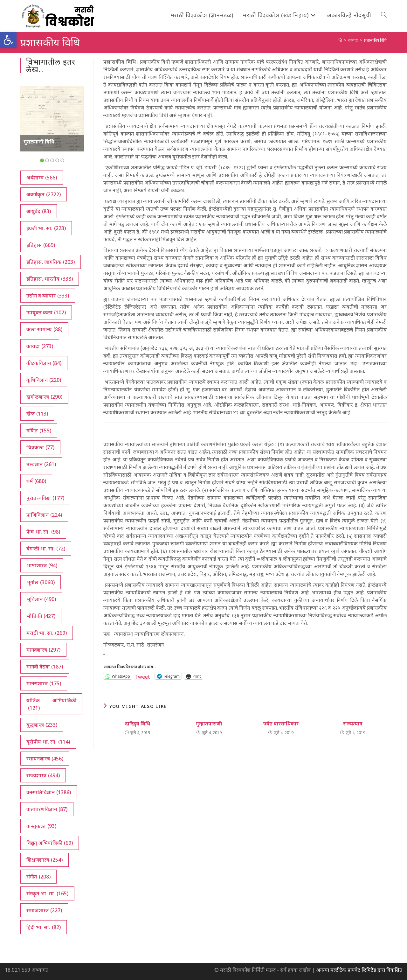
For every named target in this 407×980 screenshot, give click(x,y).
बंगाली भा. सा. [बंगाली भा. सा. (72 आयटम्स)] (46, 549)
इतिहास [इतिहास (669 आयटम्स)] (41, 245)
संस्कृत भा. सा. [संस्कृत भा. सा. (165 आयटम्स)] (47, 893)
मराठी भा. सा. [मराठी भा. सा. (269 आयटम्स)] (47, 633)
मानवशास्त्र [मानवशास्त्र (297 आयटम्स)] (43, 650)
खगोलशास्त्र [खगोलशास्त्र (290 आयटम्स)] (44, 397)
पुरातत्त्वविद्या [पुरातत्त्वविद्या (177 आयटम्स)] (45, 498)
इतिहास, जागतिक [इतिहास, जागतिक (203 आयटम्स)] (51, 262)
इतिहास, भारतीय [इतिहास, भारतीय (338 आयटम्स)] (50, 279)
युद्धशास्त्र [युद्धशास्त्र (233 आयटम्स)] (42, 725)
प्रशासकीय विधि (375, 40)
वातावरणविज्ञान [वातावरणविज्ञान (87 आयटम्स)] (47, 809)
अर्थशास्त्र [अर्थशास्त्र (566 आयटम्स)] (42, 178)
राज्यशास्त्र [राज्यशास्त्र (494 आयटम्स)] (43, 775)
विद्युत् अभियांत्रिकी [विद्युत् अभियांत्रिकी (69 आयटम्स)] (50, 843)
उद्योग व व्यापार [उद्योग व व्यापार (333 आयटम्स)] (48, 296)
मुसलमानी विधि (39, 142)
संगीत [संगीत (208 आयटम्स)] (38, 877)
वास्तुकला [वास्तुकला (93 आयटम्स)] (41, 826)
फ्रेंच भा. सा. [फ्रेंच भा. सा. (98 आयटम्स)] (43, 532)
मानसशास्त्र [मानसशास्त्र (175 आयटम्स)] (44, 683)
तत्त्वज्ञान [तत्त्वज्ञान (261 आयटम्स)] (41, 464)
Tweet (142, 676)
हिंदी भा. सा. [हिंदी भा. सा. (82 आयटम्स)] (44, 927)
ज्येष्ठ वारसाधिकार (281, 724)
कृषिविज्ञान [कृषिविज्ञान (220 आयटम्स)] (44, 380)
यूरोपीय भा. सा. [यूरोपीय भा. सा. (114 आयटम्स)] (48, 742)
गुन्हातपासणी (209, 724)
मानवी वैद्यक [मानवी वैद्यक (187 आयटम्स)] (45, 667)
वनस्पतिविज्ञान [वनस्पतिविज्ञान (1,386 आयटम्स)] (49, 792)
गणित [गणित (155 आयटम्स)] (39, 430)
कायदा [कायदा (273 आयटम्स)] (40, 346)
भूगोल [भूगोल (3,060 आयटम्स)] (41, 582)
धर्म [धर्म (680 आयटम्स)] (36, 481)
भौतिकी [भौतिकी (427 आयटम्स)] (41, 616)
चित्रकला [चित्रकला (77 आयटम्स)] (40, 447)
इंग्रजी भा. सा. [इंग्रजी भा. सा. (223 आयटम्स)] (46, 228)
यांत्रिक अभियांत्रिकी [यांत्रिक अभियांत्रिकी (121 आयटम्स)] (51, 704)
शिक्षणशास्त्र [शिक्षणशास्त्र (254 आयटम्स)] (45, 860)
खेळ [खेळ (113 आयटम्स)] (37, 414)
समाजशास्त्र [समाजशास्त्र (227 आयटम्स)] (44, 910)
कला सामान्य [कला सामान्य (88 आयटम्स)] (44, 329)
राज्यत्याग (353, 724)
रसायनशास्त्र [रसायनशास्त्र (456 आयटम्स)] (45, 759)
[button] (8, 40)
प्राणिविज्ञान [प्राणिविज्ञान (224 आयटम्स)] (44, 515)
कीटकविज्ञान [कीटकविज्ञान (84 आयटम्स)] (44, 363)
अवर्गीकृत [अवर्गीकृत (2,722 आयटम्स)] (44, 194)
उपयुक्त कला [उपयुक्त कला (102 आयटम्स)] (46, 312)
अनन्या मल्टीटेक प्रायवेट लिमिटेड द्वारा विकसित (359, 970)
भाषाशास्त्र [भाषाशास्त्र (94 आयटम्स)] (42, 565)
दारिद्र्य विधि (138, 724)
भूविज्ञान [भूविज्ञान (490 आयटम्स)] (41, 599)
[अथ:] (340, 40)
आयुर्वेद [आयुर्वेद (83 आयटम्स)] (39, 211)
